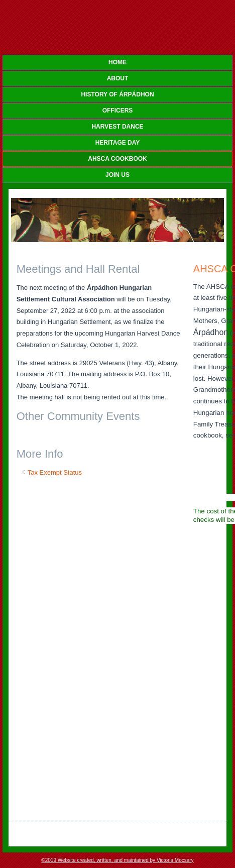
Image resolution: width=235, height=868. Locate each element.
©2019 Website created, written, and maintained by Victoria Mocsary (117, 860)
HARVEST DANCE (117, 127)
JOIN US (117, 175)
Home (117, 62)
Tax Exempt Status (55, 472)
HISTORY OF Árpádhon (117, 94)
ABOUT (118, 78)
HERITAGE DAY (118, 143)
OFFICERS (118, 111)
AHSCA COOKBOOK (117, 159)
